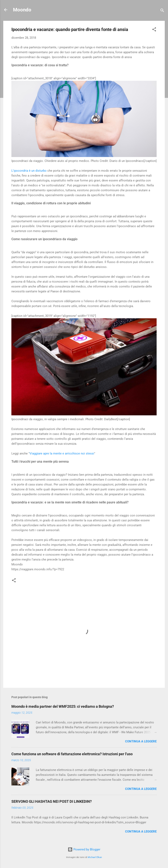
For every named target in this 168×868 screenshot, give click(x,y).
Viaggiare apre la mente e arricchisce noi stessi (62, 453)
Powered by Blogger (84, 849)
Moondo (22, 10)
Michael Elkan (95, 857)
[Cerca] (162, 11)
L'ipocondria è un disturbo (29, 171)
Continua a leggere (141, 741)
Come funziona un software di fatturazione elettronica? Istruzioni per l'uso (72, 754)
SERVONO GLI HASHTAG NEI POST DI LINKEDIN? (52, 801)
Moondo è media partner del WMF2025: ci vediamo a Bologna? (63, 706)
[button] (154, 30)
